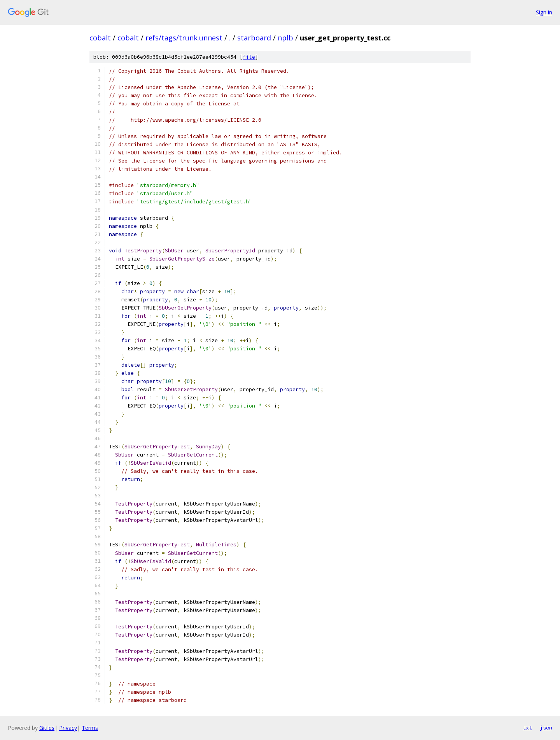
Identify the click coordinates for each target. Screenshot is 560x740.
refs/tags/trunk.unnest (184, 38)
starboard (254, 38)
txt (527, 728)
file (249, 57)
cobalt (100, 38)
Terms (90, 728)
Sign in (544, 12)
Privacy (68, 728)
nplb (285, 38)
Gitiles (47, 728)
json (546, 728)
